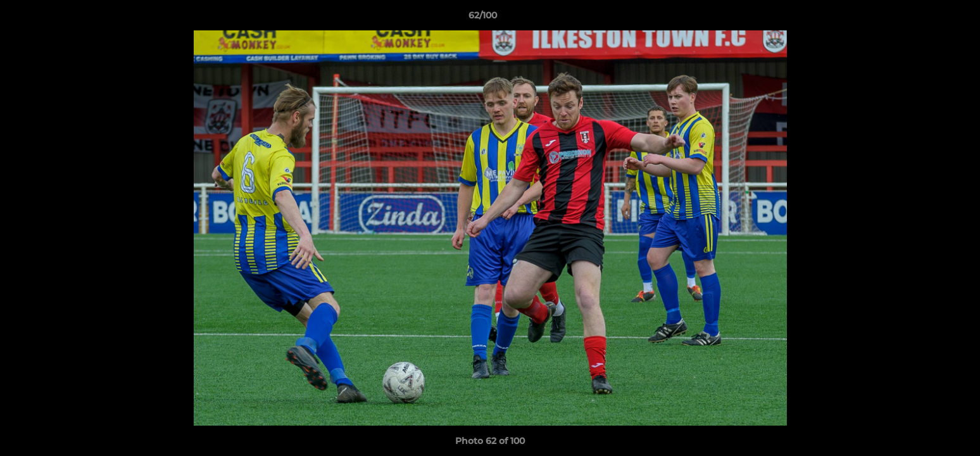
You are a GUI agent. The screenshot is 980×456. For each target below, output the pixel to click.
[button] (927, 18)
